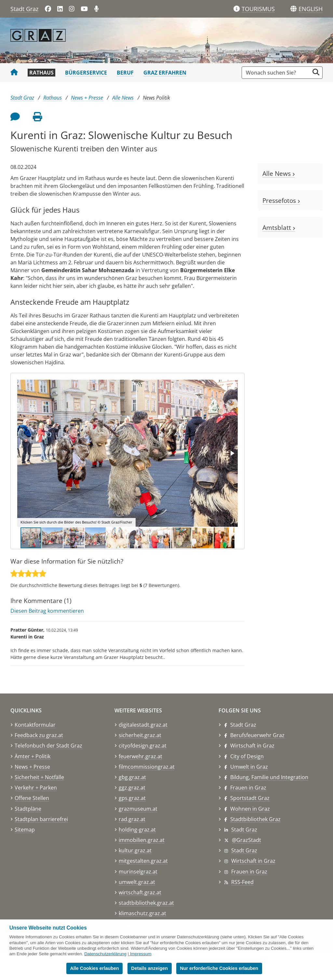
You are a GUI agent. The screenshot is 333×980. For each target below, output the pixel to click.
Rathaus (41, 73)
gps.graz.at (132, 798)
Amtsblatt (279, 227)
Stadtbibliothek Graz (255, 819)
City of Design (247, 756)
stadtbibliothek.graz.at (146, 903)
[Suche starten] (316, 72)
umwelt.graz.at (137, 882)
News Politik (156, 98)
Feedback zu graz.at (39, 735)
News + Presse (87, 98)
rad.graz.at (132, 819)
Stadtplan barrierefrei (41, 819)
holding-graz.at (137, 830)
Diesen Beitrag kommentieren (47, 611)
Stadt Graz (24, 9)
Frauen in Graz (248, 788)
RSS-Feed (242, 882)
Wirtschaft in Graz (252, 746)
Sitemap (25, 830)
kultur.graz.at (135, 850)
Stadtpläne (28, 809)
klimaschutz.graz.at (142, 913)
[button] (311, 9)
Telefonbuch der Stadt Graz (48, 746)
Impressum (141, 954)
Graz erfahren (165, 73)
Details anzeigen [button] (149, 968)
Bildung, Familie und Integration (269, 777)
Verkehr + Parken (36, 788)
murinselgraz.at (138, 872)
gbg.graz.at (132, 777)
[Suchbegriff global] (277, 73)
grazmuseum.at (138, 809)
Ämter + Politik (33, 756)
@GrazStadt (246, 840)
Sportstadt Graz (250, 798)
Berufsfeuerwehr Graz (257, 735)
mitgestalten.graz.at (143, 861)
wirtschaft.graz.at (140, 892)
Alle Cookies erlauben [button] (94, 968)
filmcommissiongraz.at (147, 767)
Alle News (123, 98)
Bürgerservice (86, 73)
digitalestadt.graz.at (143, 725)
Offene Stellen (32, 798)
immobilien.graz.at (142, 840)
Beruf (125, 73)
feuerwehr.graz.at (140, 756)
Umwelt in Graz (249, 767)
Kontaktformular (35, 725)
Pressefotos (281, 200)
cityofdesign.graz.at (143, 746)
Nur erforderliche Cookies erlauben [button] (219, 968)
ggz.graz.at (132, 788)
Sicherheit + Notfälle (39, 777)
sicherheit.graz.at (140, 735)
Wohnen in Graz (250, 809)
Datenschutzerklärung (105, 954)
